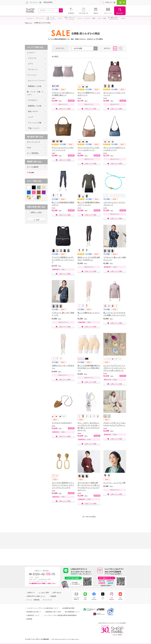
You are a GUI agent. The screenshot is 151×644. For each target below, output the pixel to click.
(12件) (115, 267)
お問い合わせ (57, 593)
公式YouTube (120, 599)
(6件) (63, 270)
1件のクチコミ (89, 104)
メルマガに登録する (76, 599)
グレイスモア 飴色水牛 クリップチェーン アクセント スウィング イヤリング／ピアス (63, 485)
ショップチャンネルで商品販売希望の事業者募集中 (60, 615)
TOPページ (28, 23)
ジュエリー (31, 52)
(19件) (89, 499)
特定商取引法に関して (34, 612)
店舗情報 (53, 596)
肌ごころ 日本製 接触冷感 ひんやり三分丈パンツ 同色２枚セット (89, 368)
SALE (29, 148)
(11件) (89, 440)
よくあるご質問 (44, 593)
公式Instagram (112, 599)
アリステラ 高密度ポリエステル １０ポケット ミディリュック (63, 260)
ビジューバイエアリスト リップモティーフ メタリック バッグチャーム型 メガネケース (115, 368)
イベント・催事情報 (33, 600)
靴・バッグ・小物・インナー (35, 93)
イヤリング (32, 58)
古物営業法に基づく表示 (53, 612)
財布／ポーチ (33, 111)
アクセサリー (33, 100)
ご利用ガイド (31, 593)
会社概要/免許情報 (68, 608)
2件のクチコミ (63, 104)
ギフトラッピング (34, 142)
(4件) (89, 322)
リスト (121, 48)
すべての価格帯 (33, 167)
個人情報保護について (72, 612)
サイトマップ (47, 600)
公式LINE (85, 599)
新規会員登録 (48, 2)
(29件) (115, 435)
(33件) (115, 380)
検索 (38, 220)
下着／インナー (34, 128)
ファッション (32, 75)
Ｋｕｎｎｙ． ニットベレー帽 (114, 483)
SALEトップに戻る (95, 39)
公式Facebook (94, 599)
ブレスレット (33, 69)
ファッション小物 (35, 123)
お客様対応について (33, 615)
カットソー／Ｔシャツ (36, 81)
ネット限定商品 (33, 153)
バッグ (30, 117)
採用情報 (29, 619)
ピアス (30, 64)
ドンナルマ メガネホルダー (62, 423)
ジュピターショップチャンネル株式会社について (42, 608)
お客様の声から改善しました (36, 596)
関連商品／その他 (35, 86)
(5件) (63, 497)
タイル (115, 48)
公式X (103, 599)
